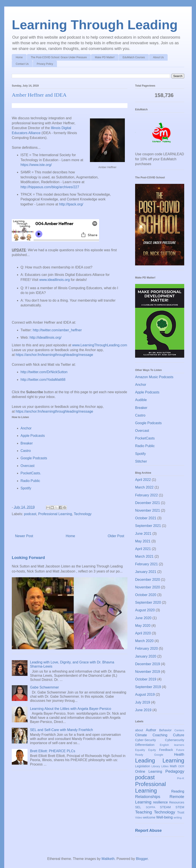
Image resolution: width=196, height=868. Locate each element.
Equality (140, 750)
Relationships (148, 797)
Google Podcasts (34, 458)
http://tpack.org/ (71, 204)
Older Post (116, 536)
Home (19, 57)
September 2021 (148, 526)
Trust (181, 812)
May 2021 (143, 541)
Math (173, 766)
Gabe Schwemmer (44, 687)
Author (151, 730)
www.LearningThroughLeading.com (100, 345)
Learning (173, 760)
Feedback (166, 750)
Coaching (160, 735)
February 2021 (146, 564)
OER (181, 766)
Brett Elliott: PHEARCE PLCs (52, 751)
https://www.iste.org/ (36, 165)
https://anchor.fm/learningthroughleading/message (54, 355)
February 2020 (146, 648)
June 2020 (143, 618)
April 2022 (143, 480)
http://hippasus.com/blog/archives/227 (50, 187)
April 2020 (143, 633)
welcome (149, 817)
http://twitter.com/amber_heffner (57, 330)
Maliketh (108, 859)
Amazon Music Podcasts (154, 377)
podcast (30, 514)
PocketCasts (145, 438)
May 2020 (143, 626)
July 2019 (143, 702)
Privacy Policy (45, 64)
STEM (180, 807)
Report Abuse (148, 830)
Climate (141, 735)
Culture (179, 735)
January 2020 (146, 656)
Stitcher (141, 461)
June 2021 (143, 534)
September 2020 (148, 602)
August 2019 (145, 695)
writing (178, 818)
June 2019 (143, 710)
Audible (141, 400)
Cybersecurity (175, 740)
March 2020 (144, 641)
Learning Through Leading (95, 25)
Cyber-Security (145, 740)
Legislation (143, 766)
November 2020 (148, 587)
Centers (179, 730)
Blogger (142, 859)
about (139, 730)
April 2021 (143, 549)
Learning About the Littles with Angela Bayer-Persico (70, 709)
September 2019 (148, 687)
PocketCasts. (31, 473)
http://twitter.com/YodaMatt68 (43, 380)
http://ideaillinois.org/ (46, 337)
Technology (83, 514)
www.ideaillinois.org (55, 280)
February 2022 (146, 495)
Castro (26, 451)
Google (159, 755)
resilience (160, 802)
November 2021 (148, 510)
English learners (172, 745)
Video (139, 818)
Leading (145, 760)
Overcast (28, 466)
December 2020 (148, 580)
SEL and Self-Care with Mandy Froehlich (61, 730)
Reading (178, 791)
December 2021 (148, 503)
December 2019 (148, 664)
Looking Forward (28, 558)
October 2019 (146, 679)
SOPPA (150, 807)
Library (156, 766)
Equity (152, 750)
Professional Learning (55, 514)
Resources (177, 802)
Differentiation (145, 745)
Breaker (27, 443)
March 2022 (144, 487)
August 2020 (145, 610)
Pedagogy (175, 771)
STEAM (165, 807)
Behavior (165, 730)
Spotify (26, 488)
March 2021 (144, 556)
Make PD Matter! (105, 57)
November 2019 (148, 672)
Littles (165, 766)
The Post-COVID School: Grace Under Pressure (59, 57)
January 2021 (146, 572)
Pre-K (181, 778)
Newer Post (24, 536)
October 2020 (146, 595)
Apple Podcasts (33, 436)
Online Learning (149, 771)
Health (179, 754)
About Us (158, 57)
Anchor (26, 428)
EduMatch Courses (134, 57)
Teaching (144, 812)
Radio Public (30, 481)
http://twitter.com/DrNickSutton (44, 372)
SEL (138, 807)
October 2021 (146, 518)
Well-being (164, 817)
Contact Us (22, 64)
